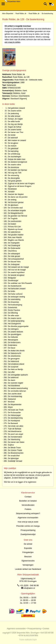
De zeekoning (13, 113)
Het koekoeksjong (15, 305)
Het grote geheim (15, 181)
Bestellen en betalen (28, 501)
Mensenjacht (13, 340)
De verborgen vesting (16, 297)
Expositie (28, 548)
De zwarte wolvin (15, 111)
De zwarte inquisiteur (16, 272)
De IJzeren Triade (15, 450)
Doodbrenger (13, 281)
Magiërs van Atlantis (16, 240)
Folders (28, 509)
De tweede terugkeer (16, 275)
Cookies (46, 629)
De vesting (12, 200)
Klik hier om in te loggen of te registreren (20, 482)
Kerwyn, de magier (15, 119)
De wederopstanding (16, 321)
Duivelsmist (12, 307)
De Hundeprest (14, 421)
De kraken (12, 224)
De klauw (12, 348)
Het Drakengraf (14, 246)
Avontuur (14, 96)
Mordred (11, 402)
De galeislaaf (13, 149)
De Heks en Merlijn (15, 369)
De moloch (12, 146)
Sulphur (11, 445)
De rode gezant (14, 256)
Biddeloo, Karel (21, 91)
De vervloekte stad (15, 208)
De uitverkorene (14, 356)
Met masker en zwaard (17, 140)
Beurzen (28, 557)
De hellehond (13, 378)
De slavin (12, 380)
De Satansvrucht (15, 353)
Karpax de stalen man (17, 159)
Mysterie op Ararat (15, 229)
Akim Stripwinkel (8, 14)
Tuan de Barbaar (15, 429)
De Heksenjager (14, 415)
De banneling (13, 151)
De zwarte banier (15, 130)
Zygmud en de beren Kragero (20, 186)
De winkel (28, 544)
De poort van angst (15, 434)
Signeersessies (28, 561)
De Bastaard (13, 423)
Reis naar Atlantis (15, 237)
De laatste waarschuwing (18, 388)
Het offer (11, 372)
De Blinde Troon (14, 448)
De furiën (12, 291)
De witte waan (14, 316)
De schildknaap (14, 154)
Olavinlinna (12, 251)
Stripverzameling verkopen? (28, 513)
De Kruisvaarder (14, 413)
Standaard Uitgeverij (19, 99)
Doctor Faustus (14, 310)
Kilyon (10, 407)
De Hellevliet (13, 337)
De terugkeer (13, 143)
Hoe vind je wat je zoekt (28, 522)
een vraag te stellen (12, 42)
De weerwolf (13, 138)
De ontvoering (14, 175)
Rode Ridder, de (21, 14)
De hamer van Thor (16, 132)
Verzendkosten (28, 505)
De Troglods (13, 219)
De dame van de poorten (18, 197)
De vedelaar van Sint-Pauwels (20, 283)
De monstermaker (15, 437)
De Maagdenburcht (16, 213)
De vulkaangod (14, 254)
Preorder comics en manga (28, 526)
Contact (28, 497)
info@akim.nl (29, 588)
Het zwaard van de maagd (18, 267)
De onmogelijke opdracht (18, 375)
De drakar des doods (16, 351)
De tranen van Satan (16, 442)
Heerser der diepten (16, 194)
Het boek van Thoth (16, 410)
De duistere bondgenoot (17, 162)
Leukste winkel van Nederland (28, 569)
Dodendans (12, 345)
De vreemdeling (14, 299)
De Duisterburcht (15, 286)
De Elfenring (13, 313)
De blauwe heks (14, 262)
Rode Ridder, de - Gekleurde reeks (28, 80)
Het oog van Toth (15, 173)
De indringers (13, 329)
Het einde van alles (16, 426)
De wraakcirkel (14, 456)
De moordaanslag (15, 396)
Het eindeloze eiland (16, 364)
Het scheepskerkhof (16, 259)
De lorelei (12, 135)
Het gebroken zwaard (16, 108)
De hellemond (13, 361)
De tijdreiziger (13, 458)
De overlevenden (15, 221)
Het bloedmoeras (15, 431)
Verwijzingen (28, 565)
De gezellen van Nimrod (17, 216)
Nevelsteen (12, 189)
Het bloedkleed (14, 386)
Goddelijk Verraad (15, 461)
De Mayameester (15, 404)
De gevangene (14, 359)
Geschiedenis (24, 96)
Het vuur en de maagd (17, 270)
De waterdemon (14, 232)
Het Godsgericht (14, 324)
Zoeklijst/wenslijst (28, 534)
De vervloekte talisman (17, 391)
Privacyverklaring (28, 530)
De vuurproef (13, 367)
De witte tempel (14, 116)
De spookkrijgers (15, 334)
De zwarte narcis (15, 318)
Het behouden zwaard (17, 289)
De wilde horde (14, 122)
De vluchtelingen (15, 157)
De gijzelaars (13, 205)
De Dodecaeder (14, 248)
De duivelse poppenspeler (18, 326)
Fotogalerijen (28, 552)
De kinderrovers (14, 343)
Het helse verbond (15, 294)
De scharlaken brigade (17, 210)
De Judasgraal (14, 264)
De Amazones (14, 302)
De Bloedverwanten (16, 453)
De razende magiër (16, 383)
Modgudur (12, 278)
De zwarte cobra (14, 165)
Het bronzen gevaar (16, 202)
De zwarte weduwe (15, 332)
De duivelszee (14, 167)
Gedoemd (12, 399)
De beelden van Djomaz (17, 170)
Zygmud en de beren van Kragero (21, 184)
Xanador (11, 192)
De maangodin (14, 243)
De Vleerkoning (14, 440)
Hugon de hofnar (15, 127)
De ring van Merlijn (15, 124)
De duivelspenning (15, 418)
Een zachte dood (15, 394)
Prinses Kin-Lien (14, 227)
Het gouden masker (16, 235)
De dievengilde (14, 178)
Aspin (34, 640)
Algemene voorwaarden (28, 518)
